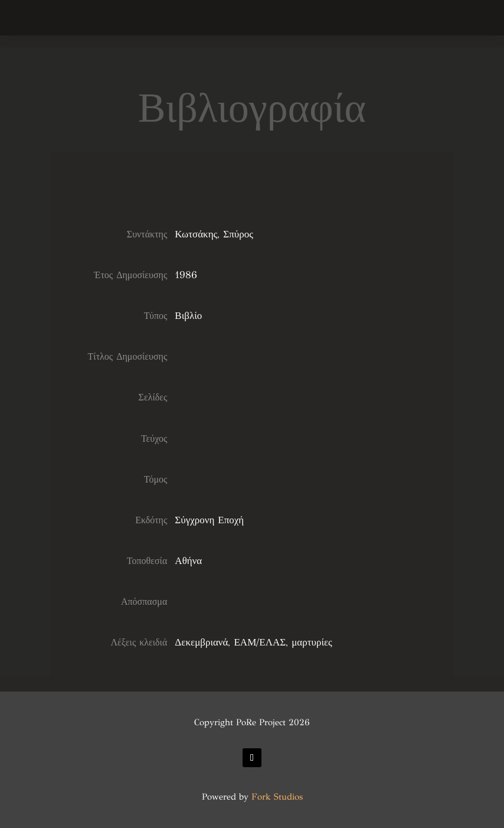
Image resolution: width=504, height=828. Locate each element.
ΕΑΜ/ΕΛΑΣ (260, 642)
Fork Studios (277, 797)
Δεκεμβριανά (201, 642)
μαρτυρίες (312, 642)
